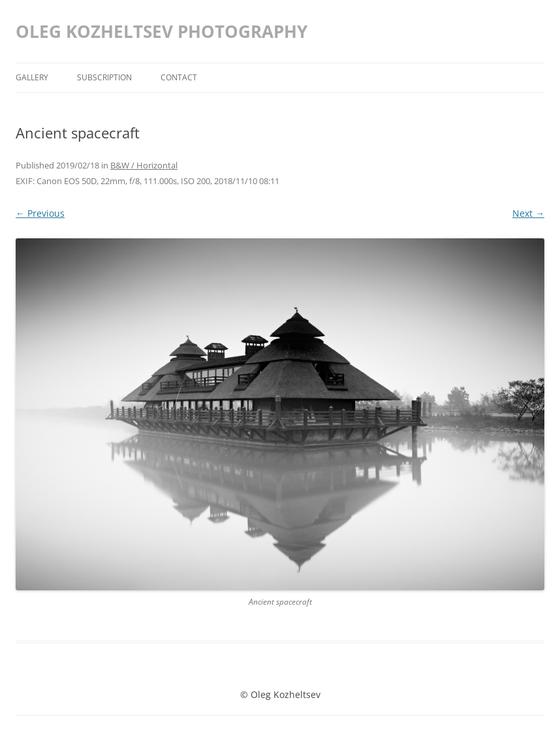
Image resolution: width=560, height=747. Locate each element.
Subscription (104, 77)
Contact (179, 77)
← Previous (40, 213)
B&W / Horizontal (144, 165)
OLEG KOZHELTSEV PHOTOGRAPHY (162, 31)
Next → (528, 213)
